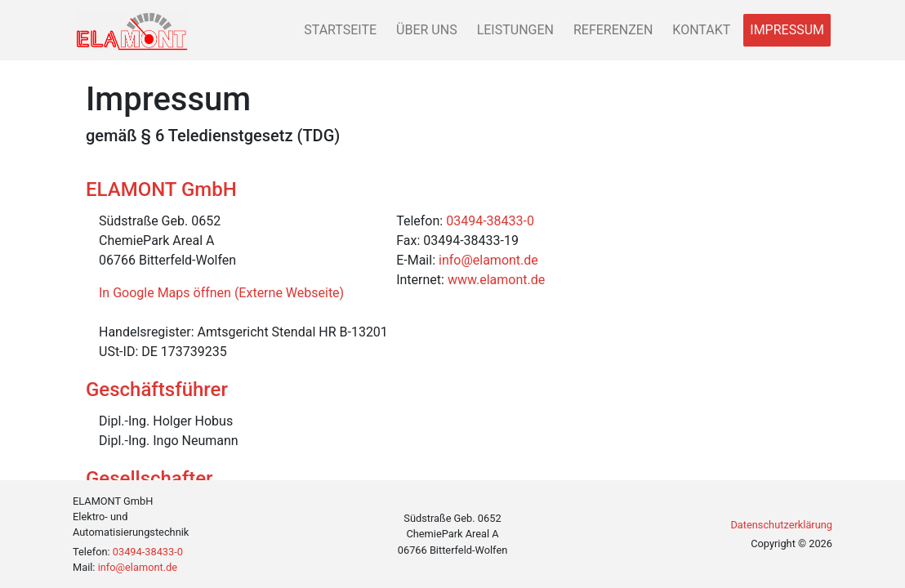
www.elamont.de (496, 280)
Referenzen (613, 30)
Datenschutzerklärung (781, 525)
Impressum (787, 30)
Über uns (427, 30)
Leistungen (515, 30)
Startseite (340, 30)
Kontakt (701, 30)
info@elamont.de (488, 260)
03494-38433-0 (490, 221)
